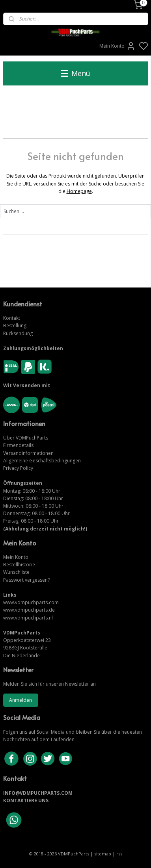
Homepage (79, 191)
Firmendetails (18, 445)
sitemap (103, 854)
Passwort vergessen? (26, 580)
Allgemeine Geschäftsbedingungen (42, 461)
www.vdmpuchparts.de (29, 610)
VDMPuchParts (31, 438)
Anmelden (21, 700)
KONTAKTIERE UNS (26, 800)
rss (119, 854)
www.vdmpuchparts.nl (28, 618)
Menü (75, 73)
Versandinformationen (28, 453)
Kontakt (12, 318)
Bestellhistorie (19, 565)
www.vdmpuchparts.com (31, 602)
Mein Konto (117, 46)
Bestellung (15, 325)
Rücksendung (18, 333)
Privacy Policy (18, 468)
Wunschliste (16, 572)
